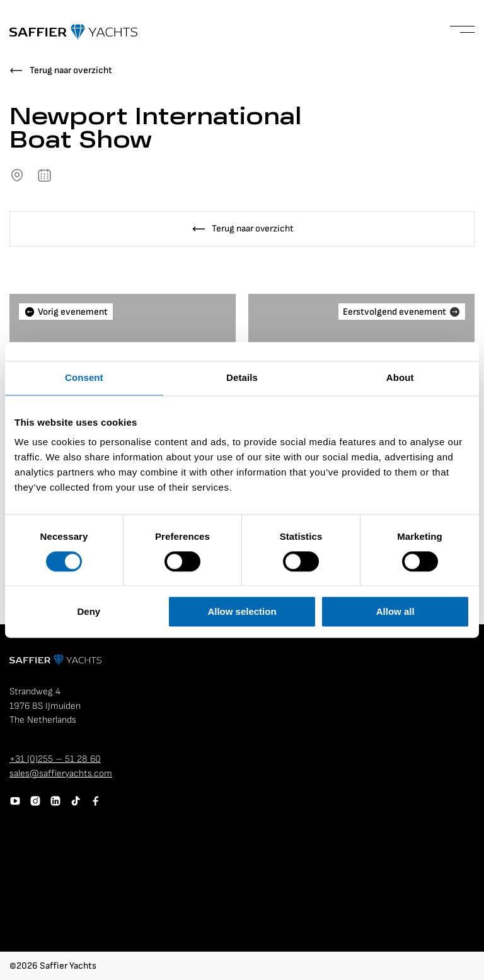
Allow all (395, 612)
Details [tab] (242, 377)
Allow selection (242, 612)
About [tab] (400, 377)
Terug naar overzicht (71, 70)
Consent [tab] (84, 377)
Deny (89, 612)
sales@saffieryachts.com (61, 773)
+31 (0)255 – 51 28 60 (55, 759)
